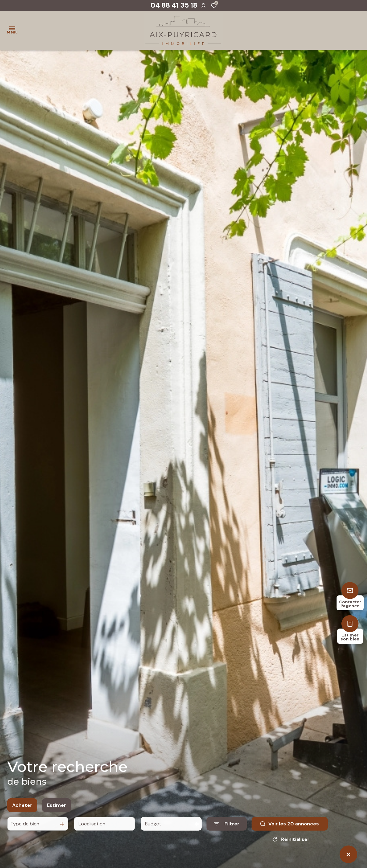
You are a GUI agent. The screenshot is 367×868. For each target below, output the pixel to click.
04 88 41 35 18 (174, 5)
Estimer (56, 812)
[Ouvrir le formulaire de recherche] (227, 830)
